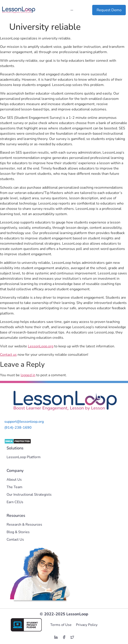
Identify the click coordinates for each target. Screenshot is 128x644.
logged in (28, 375)
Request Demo (109, 10)
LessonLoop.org (41, 346)
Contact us (8, 355)
